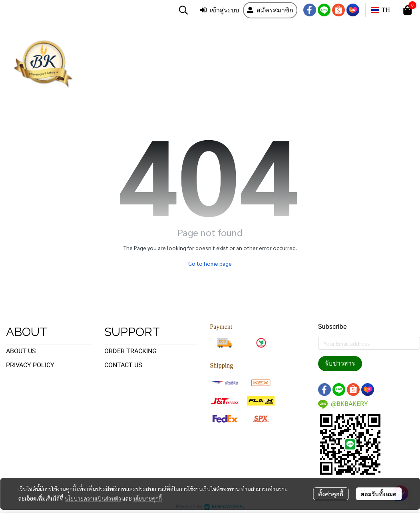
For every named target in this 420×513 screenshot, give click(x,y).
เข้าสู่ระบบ (220, 10)
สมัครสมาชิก (270, 10)
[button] (183, 10)
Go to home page (210, 263)
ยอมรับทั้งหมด (379, 494)
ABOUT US (21, 351)
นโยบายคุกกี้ (147, 498)
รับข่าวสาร (340, 363)
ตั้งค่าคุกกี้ (331, 494)
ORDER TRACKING (130, 351)
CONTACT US (123, 365)
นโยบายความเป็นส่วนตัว (93, 498)
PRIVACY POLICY (30, 365)
